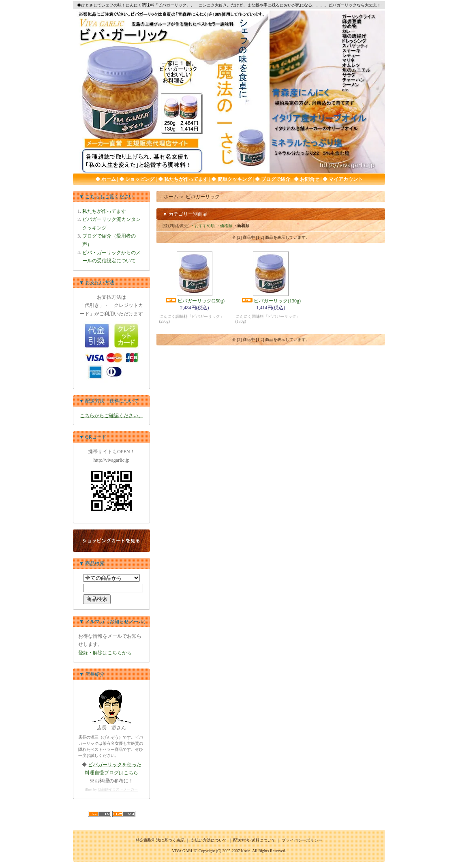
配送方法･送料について (254, 840)
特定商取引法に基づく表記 (160, 840)
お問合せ (309, 179)
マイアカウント (345, 179)
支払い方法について (209, 840)
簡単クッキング (234, 179)
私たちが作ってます (185, 179)
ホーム (108, 179)
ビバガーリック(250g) (195, 301)
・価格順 (224, 226)
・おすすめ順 (203, 226)
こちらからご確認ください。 (111, 416)
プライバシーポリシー (302, 840)
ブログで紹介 (275, 179)
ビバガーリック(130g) (271, 301)
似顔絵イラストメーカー (118, 789)
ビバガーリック (203, 197)
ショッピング (139, 179)
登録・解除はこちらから (105, 653)
